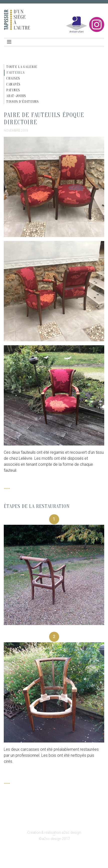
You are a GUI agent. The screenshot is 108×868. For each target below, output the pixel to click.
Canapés (13, 84)
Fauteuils (16, 73)
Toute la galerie (22, 67)
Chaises (13, 78)
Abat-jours (16, 96)
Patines (13, 90)
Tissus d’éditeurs (23, 102)
